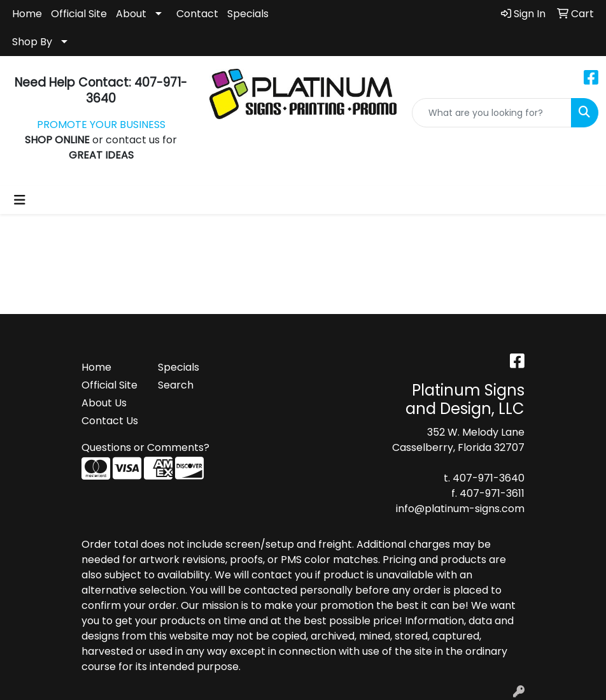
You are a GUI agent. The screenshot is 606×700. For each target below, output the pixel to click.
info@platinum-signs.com (460, 509)
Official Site (79, 14)
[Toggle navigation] (20, 200)
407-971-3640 (489, 478)
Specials (248, 14)
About (131, 14)
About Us (104, 403)
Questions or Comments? (145, 447)
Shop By (32, 42)
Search (176, 385)
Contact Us (110, 421)
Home (27, 14)
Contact (197, 14)
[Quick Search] (492, 113)
